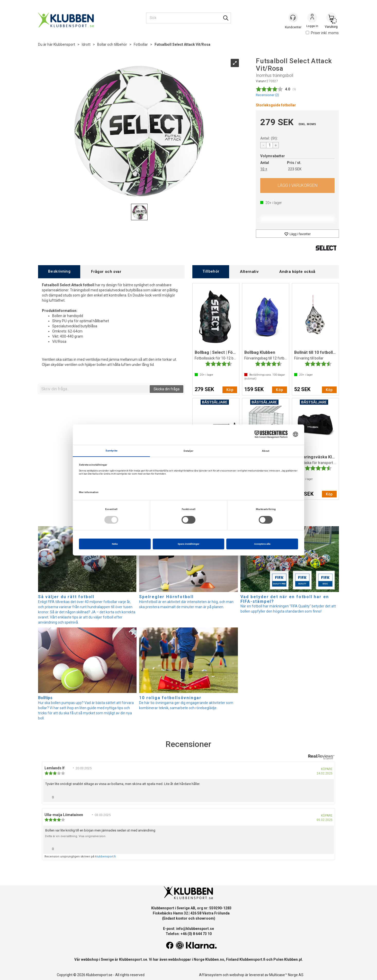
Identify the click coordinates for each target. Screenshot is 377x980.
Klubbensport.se (133, 959)
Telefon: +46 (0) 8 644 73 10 (189, 934)
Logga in (312, 18)
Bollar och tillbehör (112, 44)
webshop (237, 975)
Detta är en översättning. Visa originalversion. (76, 836)
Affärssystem (210, 975)
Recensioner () (267, 95)
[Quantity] (270, 145)
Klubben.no (215, 959)
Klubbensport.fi (252, 959)
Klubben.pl (293, 959)
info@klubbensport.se (195, 929)
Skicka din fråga (167, 389)
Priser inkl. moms (322, 33)
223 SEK (295, 169)
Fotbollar (141, 44)
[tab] (59, 272)
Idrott (86, 44)
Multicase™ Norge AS (286, 975)
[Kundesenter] (293, 18)
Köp (297, 186)
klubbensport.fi (105, 857)
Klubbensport (64, 44)
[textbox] (94, 389)
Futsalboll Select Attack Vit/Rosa (182, 44)
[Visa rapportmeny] (328, 796)
